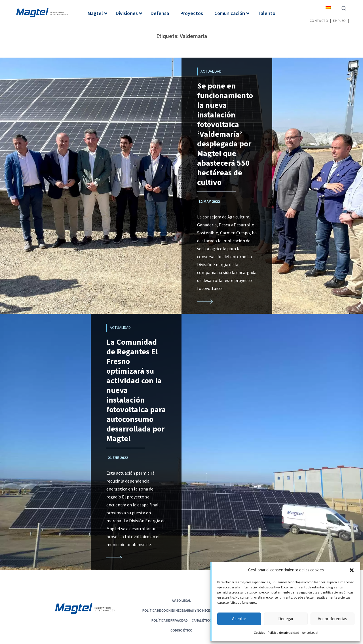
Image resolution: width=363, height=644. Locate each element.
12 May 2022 (209, 202)
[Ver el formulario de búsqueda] (344, 8)
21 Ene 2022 (118, 458)
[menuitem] (328, 8)
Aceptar (239, 619)
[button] (352, 570)
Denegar (286, 619)
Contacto (319, 21)
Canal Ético (202, 620)
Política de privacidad (283, 633)
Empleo (339, 21)
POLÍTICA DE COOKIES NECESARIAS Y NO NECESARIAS (181, 610)
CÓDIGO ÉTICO (181, 630)
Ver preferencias (333, 619)
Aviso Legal (310, 633)
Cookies (259, 633)
